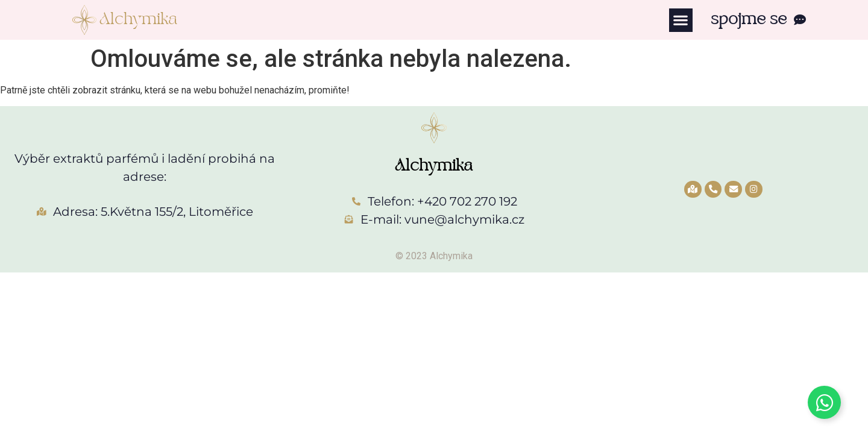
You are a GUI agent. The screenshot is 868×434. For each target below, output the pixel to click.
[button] (681, 20)
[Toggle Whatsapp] (824, 402)
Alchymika (138, 20)
